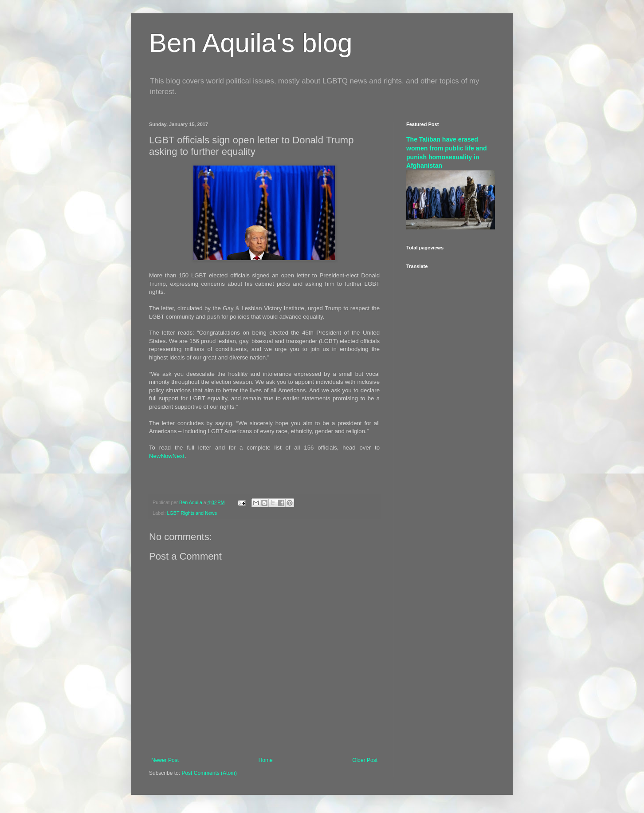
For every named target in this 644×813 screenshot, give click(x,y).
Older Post (365, 760)
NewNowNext (167, 456)
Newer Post (165, 760)
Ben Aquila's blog (251, 43)
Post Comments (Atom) (209, 773)
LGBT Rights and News (192, 513)
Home (266, 760)
